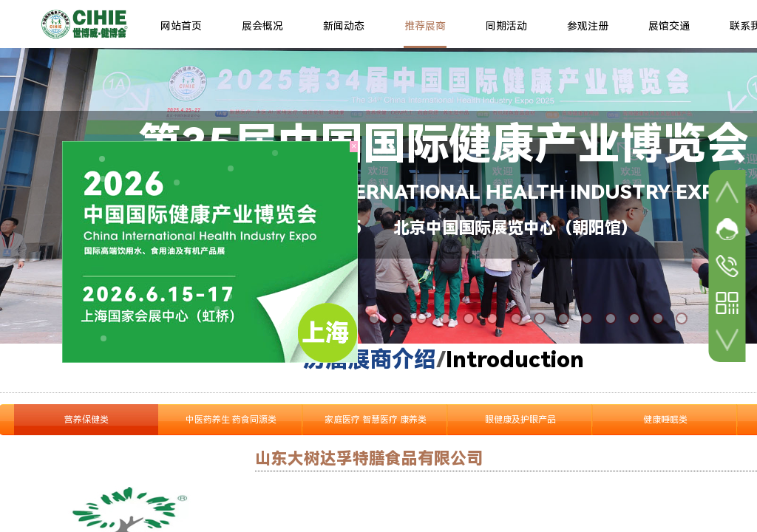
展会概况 (262, 26)
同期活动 (506, 26)
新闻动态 (344, 26)
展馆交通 (669, 26)
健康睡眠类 (665, 420)
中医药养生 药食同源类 (231, 420)
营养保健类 (86, 420)
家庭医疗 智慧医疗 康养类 (376, 420)
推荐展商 (425, 26)
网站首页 (181, 26)
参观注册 (588, 26)
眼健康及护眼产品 (520, 420)
